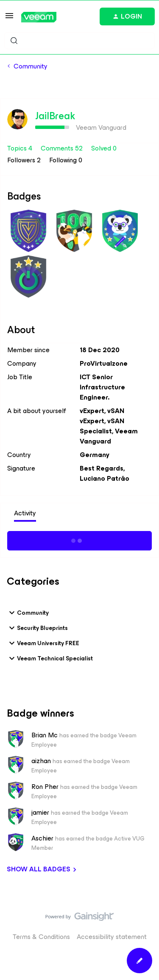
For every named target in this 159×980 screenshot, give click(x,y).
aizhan (41, 761)
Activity (25, 513)
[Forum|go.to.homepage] (39, 17)
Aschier (42, 838)
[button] (9, 18)
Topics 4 (21, 148)
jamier (40, 813)
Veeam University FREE (43, 643)
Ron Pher (45, 787)
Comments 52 (63, 148)
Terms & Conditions (41, 937)
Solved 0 (104, 148)
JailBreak (55, 116)
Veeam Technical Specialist (50, 658)
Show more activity (79, 539)
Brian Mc (45, 735)
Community (31, 66)
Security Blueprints (37, 628)
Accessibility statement (112, 937)
